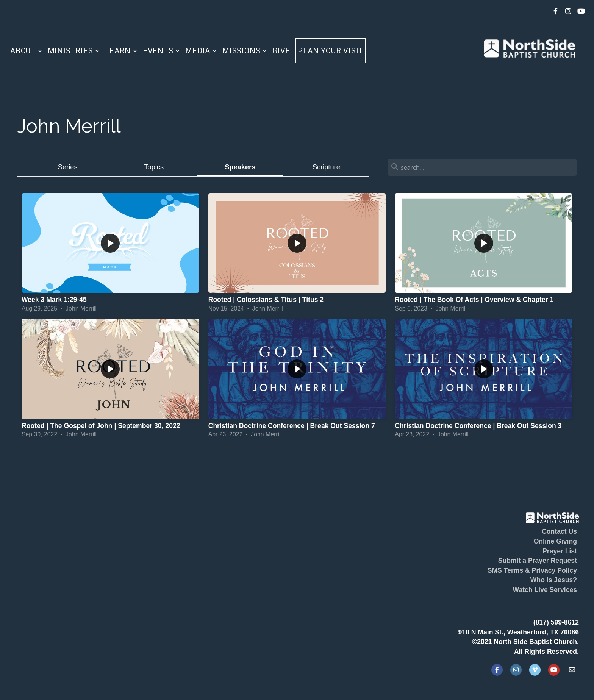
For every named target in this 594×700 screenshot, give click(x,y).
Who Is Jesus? (554, 580)
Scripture (326, 167)
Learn (121, 51)
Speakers (240, 167)
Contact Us (559, 531)
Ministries (74, 51)
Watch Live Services (545, 590)
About (26, 51)
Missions (245, 51)
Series (68, 167)
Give (281, 51)
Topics (154, 167)
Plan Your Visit (331, 51)
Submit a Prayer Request (538, 561)
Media (201, 51)
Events (161, 51)
